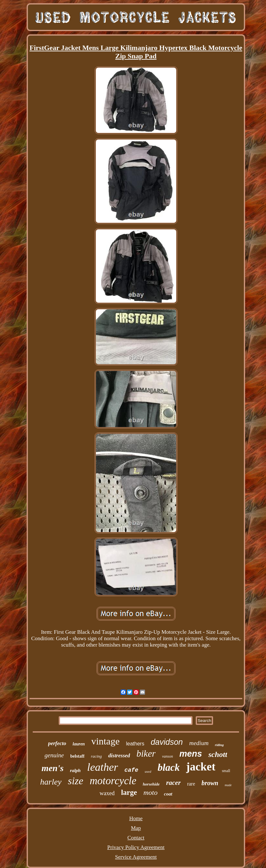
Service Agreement (136, 857)
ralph (75, 770)
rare (191, 784)
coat (168, 794)
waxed (107, 793)
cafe (131, 770)
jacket (201, 767)
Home (136, 818)
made (228, 785)
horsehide (151, 784)
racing (96, 756)
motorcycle (113, 781)
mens (191, 754)
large (129, 792)
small (226, 771)
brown (210, 783)
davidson (167, 742)
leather (102, 767)
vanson (167, 756)
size (76, 781)
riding (219, 745)
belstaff (77, 756)
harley (51, 782)
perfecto (57, 743)
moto (150, 792)
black (169, 767)
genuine (54, 755)
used (148, 771)
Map (136, 828)
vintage (105, 741)
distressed (119, 756)
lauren (79, 744)
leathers (135, 744)
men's (53, 768)
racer (174, 783)
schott (218, 754)
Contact (136, 838)
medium (199, 743)
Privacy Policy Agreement (136, 847)
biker (146, 753)
